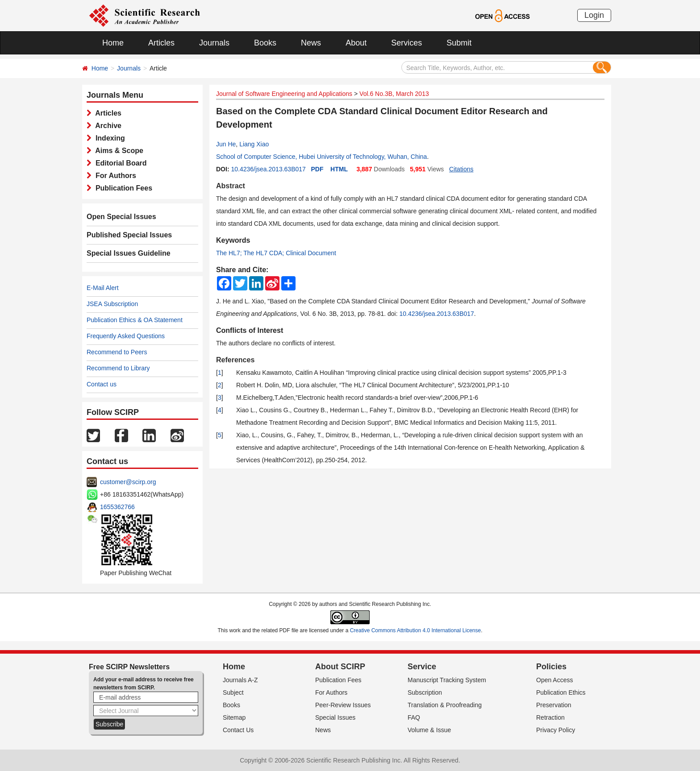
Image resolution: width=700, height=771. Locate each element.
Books (265, 43)
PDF (317, 169)
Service (422, 667)
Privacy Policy (556, 730)
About (356, 43)
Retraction (550, 717)
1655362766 (117, 507)
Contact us (102, 384)
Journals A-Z (240, 680)
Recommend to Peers (117, 352)
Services (406, 43)
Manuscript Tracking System (447, 680)
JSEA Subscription (112, 304)
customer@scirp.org (128, 482)
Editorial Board (119, 163)
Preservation (554, 705)
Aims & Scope (117, 151)
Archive (106, 126)
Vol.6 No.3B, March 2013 (394, 94)
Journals (214, 43)
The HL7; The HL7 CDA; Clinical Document (276, 253)
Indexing (108, 138)
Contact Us (238, 730)
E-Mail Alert (103, 288)
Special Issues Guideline (129, 253)
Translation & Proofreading (445, 705)
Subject (233, 692)
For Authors (114, 176)
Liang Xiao (254, 144)
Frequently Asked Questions (126, 336)
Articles (161, 43)
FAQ (414, 717)
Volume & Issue (429, 730)
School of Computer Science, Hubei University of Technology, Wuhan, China (321, 157)
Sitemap (234, 717)
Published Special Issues (129, 235)
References (235, 360)
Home (113, 43)
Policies (551, 667)
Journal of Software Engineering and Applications (284, 94)
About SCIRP (340, 667)
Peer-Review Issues (343, 705)
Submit (459, 43)
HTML (339, 169)
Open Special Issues (121, 217)
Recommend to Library (118, 368)
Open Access (555, 680)
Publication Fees (122, 188)
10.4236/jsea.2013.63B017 (268, 169)
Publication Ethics (561, 692)
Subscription (425, 692)
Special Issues (335, 717)
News (311, 43)
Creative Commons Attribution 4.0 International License (416, 630)
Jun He (226, 144)
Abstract (231, 186)
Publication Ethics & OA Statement (135, 320)
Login (594, 15)
